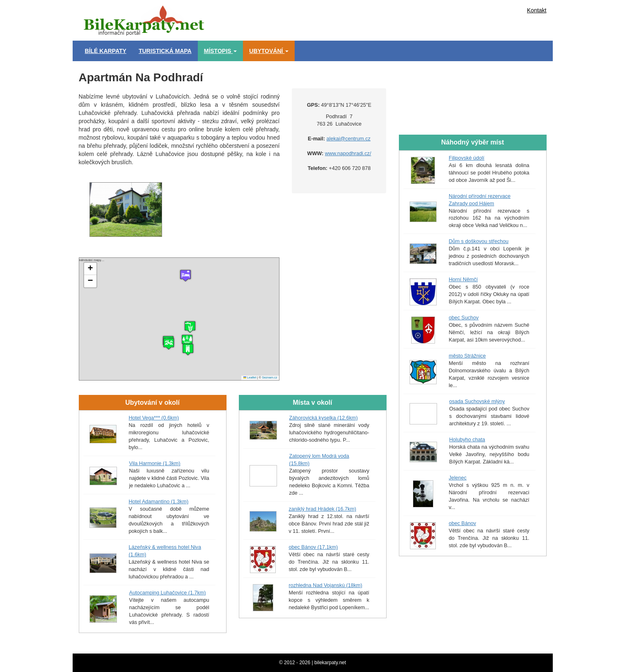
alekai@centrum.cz (349, 139)
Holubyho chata (467, 440)
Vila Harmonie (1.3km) (155, 463)
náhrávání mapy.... (178, 319)
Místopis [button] (221, 51)
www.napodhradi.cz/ (348, 154)
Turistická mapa (165, 51)
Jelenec (458, 478)
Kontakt (537, 10)
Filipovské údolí (467, 158)
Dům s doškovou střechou (479, 241)
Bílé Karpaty (106, 51)
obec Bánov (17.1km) (314, 547)
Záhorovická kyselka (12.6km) (324, 418)
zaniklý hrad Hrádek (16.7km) (323, 509)
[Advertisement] (350, 18)
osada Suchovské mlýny (477, 401)
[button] (188, 349)
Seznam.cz (269, 377)
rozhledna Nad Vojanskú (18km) (326, 585)
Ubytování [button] (269, 51)
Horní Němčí (464, 280)
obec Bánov (463, 523)
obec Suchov (464, 318)
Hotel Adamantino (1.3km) (159, 502)
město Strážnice (467, 356)
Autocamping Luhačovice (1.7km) (168, 593)
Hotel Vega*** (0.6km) (154, 418)
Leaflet (250, 377)
